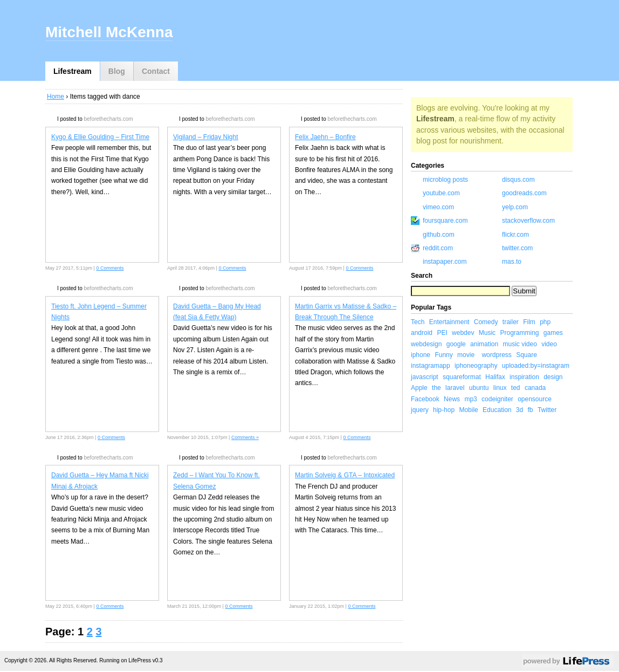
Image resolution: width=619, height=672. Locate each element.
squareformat (462, 377)
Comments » (245, 437)
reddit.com (438, 248)
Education (497, 410)
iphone (421, 355)
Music (487, 333)
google (456, 344)
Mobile (468, 410)
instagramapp (431, 366)
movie (466, 355)
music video (520, 344)
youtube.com (441, 193)
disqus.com (518, 180)
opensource (535, 399)
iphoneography (476, 366)
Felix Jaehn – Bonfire (325, 137)
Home (56, 97)
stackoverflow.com (528, 221)
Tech (418, 322)
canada (535, 388)
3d (520, 410)
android (422, 333)
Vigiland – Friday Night (206, 137)
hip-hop (444, 410)
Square (527, 355)
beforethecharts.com (108, 119)
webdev (463, 333)
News (452, 399)
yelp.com (515, 207)
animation (484, 344)
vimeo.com (438, 207)
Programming (519, 333)
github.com (439, 235)
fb (531, 410)
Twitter (547, 410)
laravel (455, 388)
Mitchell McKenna (109, 32)
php (545, 322)
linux (500, 388)
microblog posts (445, 180)
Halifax (495, 377)
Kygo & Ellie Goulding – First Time (100, 137)
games (553, 333)
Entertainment (449, 322)
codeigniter (497, 399)
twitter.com (517, 248)
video (549, 344)
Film (529, 322)
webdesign (426, 344)
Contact (156, 71)
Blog (117, 71)
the (436, 388)
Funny (443, 355)
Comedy (486, 322)
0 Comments (110, 268)
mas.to (512, 262)
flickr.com (515, 235)
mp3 (470, 399)
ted (516, 388)
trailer (511, 322)
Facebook (425, 399)
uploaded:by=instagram (536, 366)
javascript (425, 377)
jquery (420, 410)
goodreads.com (524, 193)
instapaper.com (445, 262)
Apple (419, 388)
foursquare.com (445, 221)
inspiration (524, 377)
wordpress (496, 355)
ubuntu (479, 388)
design (553, 377)
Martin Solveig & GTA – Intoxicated (345, 475)
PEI (442, 333)
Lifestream (73, 71)
